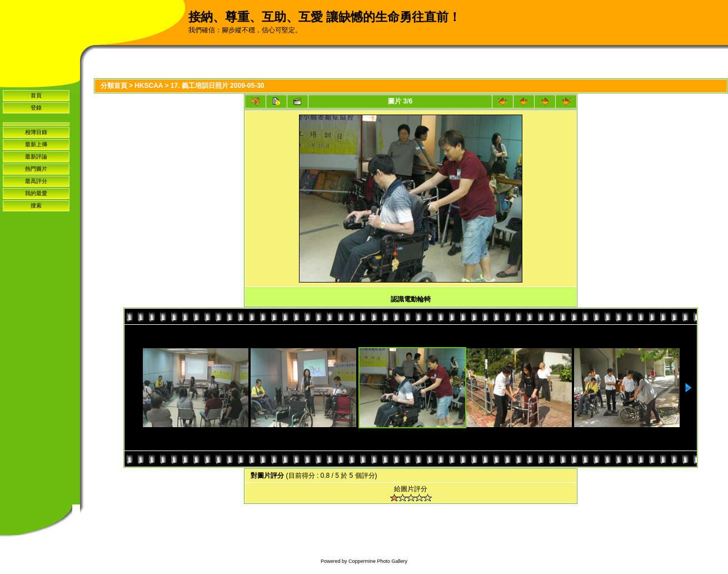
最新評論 (36, 157)
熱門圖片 (36, 169)
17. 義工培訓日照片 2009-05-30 (218, 86)
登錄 (36, 108)
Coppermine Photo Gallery (378, 561)
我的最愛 (36, 193)
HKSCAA (149, 86)
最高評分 (36, 181)
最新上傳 (36, 144)
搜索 (36, 206)
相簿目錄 (36, 132)
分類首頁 (114, 86)
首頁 (36, 95)
